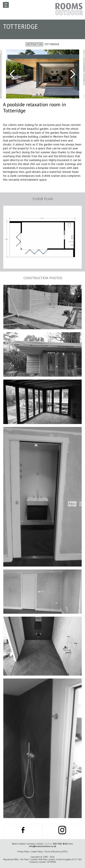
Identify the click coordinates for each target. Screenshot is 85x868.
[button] (33, 94)
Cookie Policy (37, 852)
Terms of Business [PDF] (56, 852)
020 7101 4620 (60, 844)
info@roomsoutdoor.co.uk (42, 846)
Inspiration (34, 44)
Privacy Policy (23, 852)
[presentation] (21, 74)
